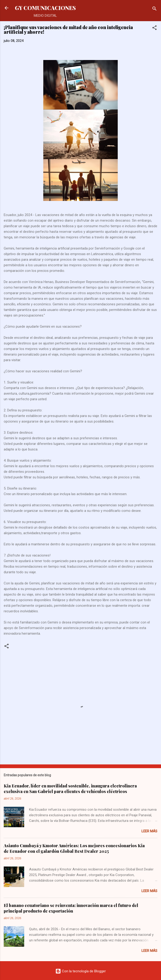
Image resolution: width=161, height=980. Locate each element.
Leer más (149, 831)
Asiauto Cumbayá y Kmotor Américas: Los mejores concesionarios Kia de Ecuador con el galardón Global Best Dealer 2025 (74, 848)
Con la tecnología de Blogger (81, 971)
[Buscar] (154, 9)
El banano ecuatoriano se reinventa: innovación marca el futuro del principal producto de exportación (71, 908)
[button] (154, 28)
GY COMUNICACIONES (45, 8)
